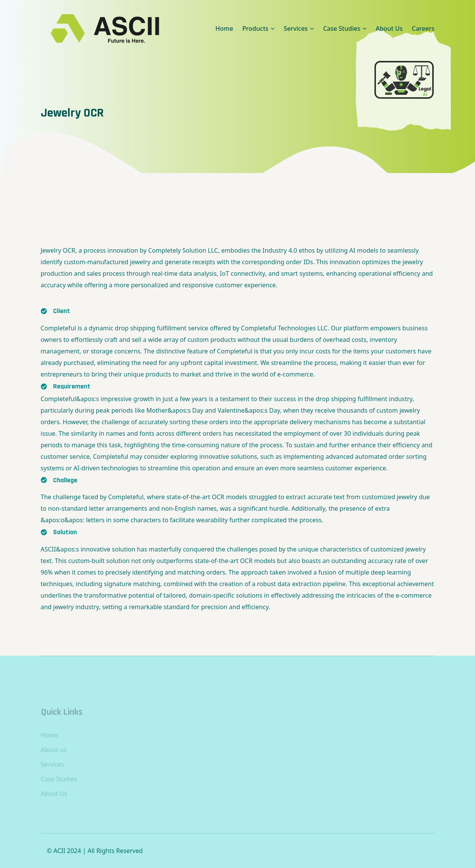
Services (52, 775)
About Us (389, 28)
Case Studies (59, 789)
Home (224, 28)
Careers (423, 28)
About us (54, 760)
